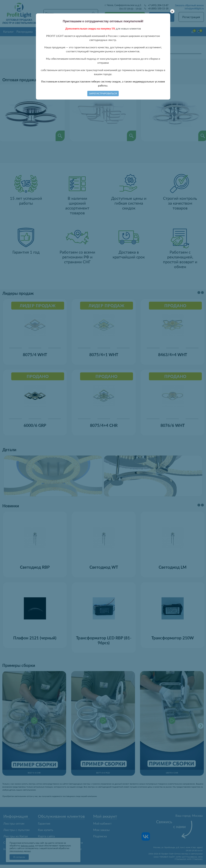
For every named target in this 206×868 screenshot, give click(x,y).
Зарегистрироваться (103, 94)
